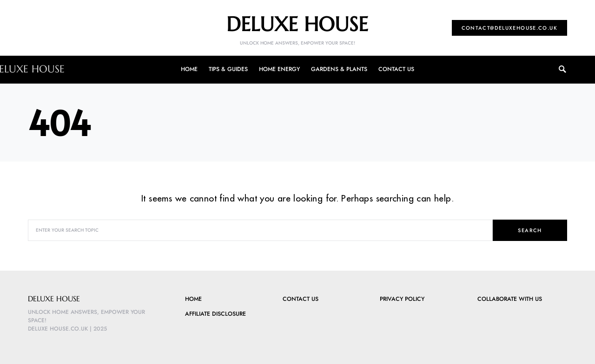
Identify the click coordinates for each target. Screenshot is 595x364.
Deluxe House (297, 24)
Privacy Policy (402, 299)
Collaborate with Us (510, 299)
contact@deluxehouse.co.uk (509, 28)
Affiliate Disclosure (215, 314)
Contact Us (301, 299)
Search (530, 230)
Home (193, 299)
